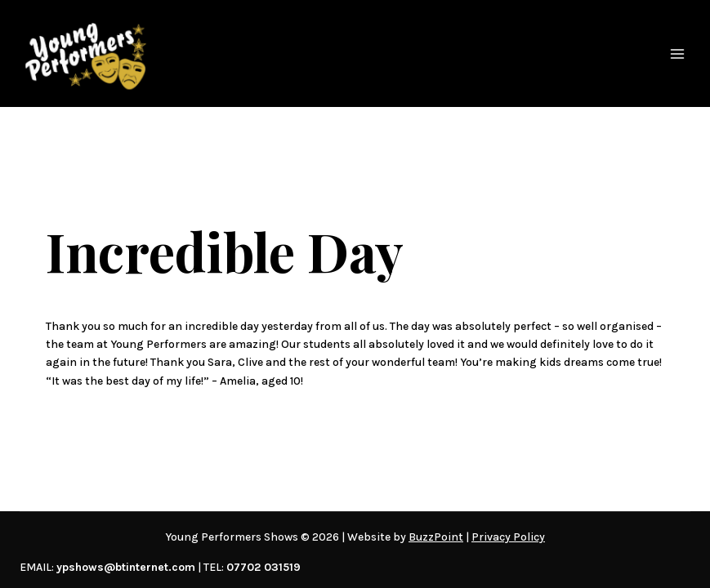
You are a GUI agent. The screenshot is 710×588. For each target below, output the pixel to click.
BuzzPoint (436, 537)
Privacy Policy (508, 537)
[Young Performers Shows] (86, 53)
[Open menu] (677, 54)
